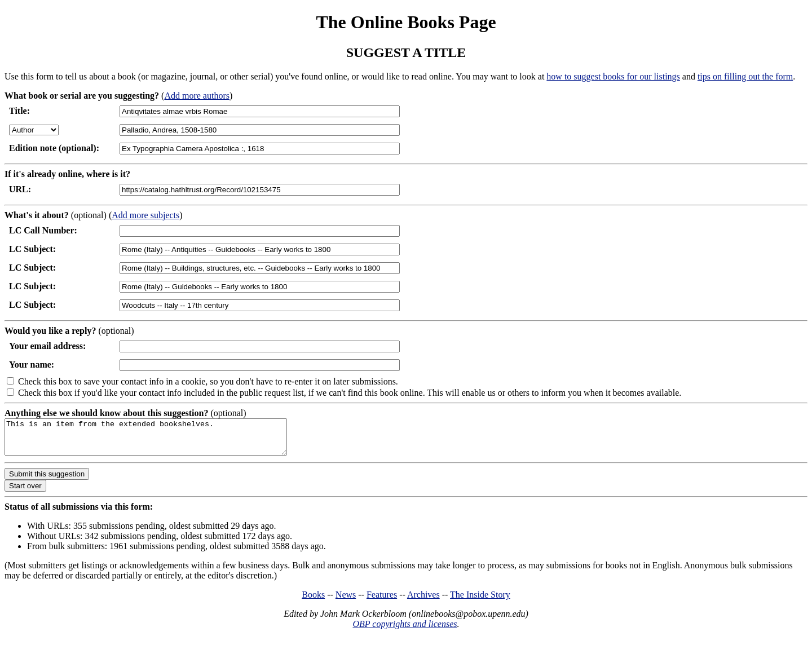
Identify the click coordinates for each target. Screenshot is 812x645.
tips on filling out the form (745, 76)
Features (382, 601)
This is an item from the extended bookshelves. (163, 440)
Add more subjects (145, 215)
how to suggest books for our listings (613, 76)
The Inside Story (480, 601)
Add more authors (197, 96)
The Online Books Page (406, 22)
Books (313, 601)
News (346, 601)
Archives (423, 601)
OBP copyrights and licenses (405, 631)
